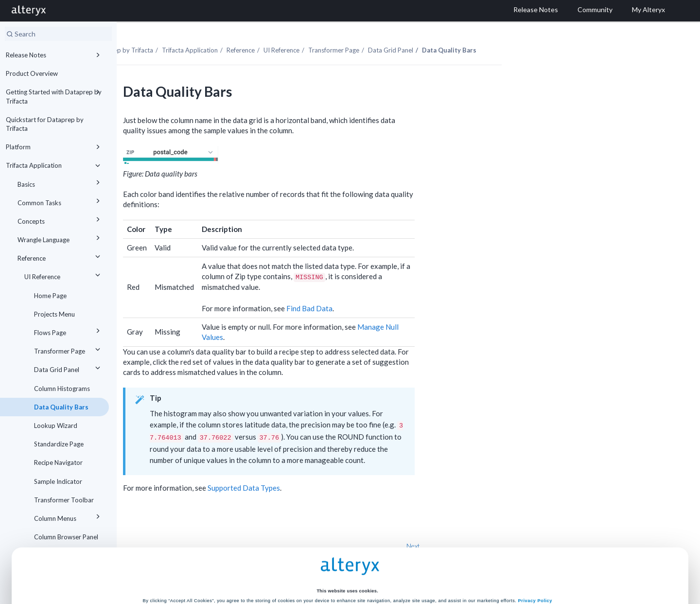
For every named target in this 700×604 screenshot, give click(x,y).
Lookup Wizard (56, 426)
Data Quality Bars (61, 407)
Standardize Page (59, 444)
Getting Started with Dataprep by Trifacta (54, 96)
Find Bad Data (400, 292)
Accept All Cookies (277, 567)
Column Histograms (62, 389)
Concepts (60, 220)
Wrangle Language (60, 238)
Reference (60, 257)
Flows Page (69, 331)
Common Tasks (60, 201)
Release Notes (54, 55)
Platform (54, 147)
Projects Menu (54, 314)
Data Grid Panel (69, 368)
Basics (60, 183)
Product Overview (32, 73)
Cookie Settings (347, 546)
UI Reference (64, 275)
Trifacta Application (54, 165)
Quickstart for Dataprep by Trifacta (45, 124)
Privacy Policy (535, 529)
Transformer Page (69, 349)
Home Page (50, 296)
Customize (423, 567)
